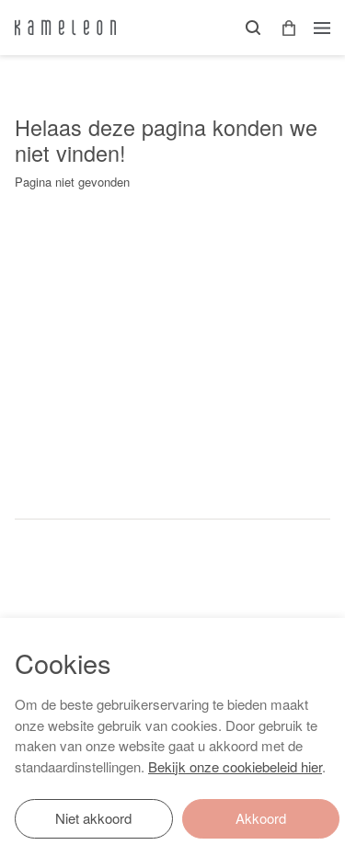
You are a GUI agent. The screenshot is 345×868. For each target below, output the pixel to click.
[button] (282, 28)
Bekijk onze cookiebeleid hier (235, 766)
